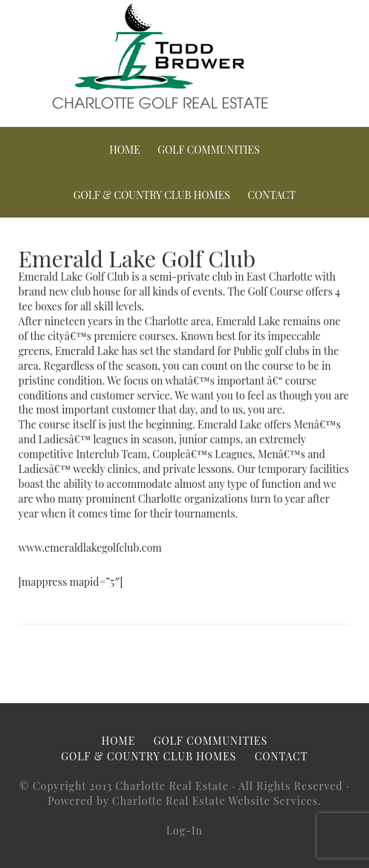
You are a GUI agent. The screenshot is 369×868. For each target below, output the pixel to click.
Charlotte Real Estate (172, 786)
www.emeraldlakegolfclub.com (90, 548)
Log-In (184, 831)
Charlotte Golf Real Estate (184, 56)
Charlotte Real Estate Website (191, 801)
